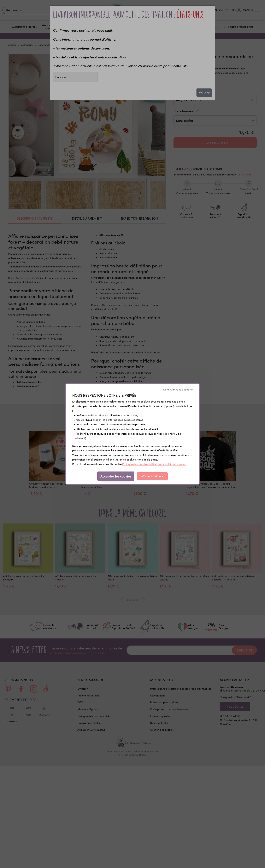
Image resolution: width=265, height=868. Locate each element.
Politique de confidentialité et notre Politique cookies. (154, 464)
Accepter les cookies (116, 476)
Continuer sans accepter (178, 389)
